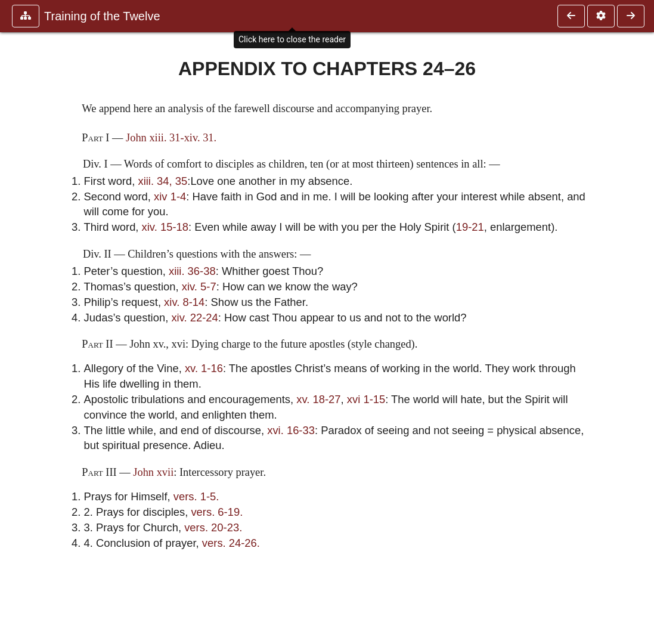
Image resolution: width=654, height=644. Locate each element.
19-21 (470, 227)
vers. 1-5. (196, 496)
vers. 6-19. (217, 512)
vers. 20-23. (213, 527)
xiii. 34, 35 (162, 181)
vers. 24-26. (231, 543)
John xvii (153, 472)
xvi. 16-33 (291, 430)
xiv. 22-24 (194, 318)
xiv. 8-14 (184, 302)
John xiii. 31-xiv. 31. (171, 138)
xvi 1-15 (366, 399)
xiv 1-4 (170, 196)
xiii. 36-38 (192, 271)
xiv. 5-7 (199, 287)
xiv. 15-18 (165, 227)
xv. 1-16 (204, 368)
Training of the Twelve (102, 16)
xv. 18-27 (318, 399)
